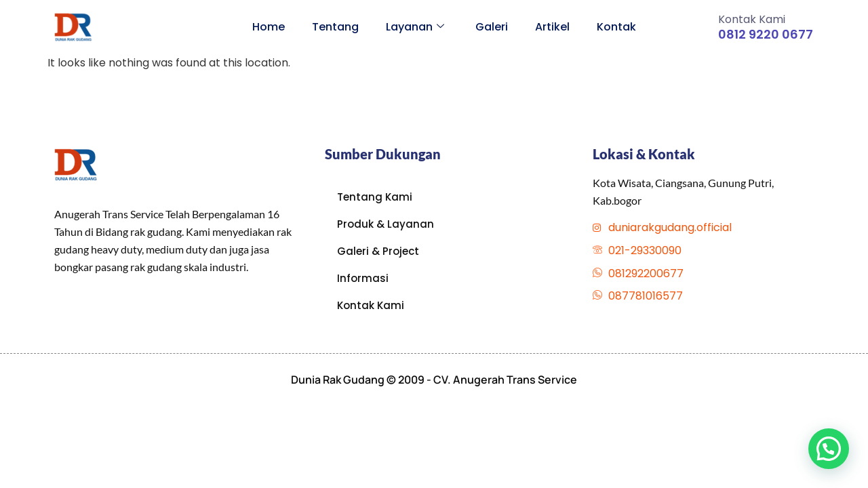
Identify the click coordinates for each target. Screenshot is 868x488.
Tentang (335, 27)
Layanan (415, 27)
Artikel (552, 27)
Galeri (492, 27)
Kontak (616, 27)
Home (269, 27)
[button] (829, 449)
